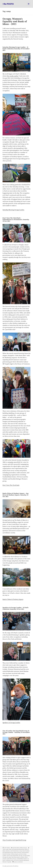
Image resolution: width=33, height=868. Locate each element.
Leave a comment (18, 862)
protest (22, 857)
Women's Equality (7, 862)
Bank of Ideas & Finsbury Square (13, 599)
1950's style (5, 849)
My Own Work (16, 848)
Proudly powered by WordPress (10, 866)
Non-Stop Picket (14, 856)
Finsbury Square (15, 854)
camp (20, 851)
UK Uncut (16, 860)
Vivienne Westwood (24, 860)
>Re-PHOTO (8, 4)
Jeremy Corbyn (23, 854)
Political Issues (23, 848)
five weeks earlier (13, 76)
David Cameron (17, 852)
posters (18, 857)
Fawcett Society (6, 854)
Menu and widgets (29, 6)
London (4, 856)
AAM (10, 849)
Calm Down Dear (14, 851)
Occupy (20, 856)
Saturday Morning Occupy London (13, 210)
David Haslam (25, 852)
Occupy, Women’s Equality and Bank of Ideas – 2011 (15, 21)
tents (12, 860)
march (8, 856)
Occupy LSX (5, 857)
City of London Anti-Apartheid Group (14, 840)
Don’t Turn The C (8, 485)
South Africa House (11, 859)
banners (8, 851)
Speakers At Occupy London (11, 723)
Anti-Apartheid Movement (18, 849)
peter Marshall (12, 857)
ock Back (17, 485)
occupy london (26, 856)
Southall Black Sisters (22, 859)
